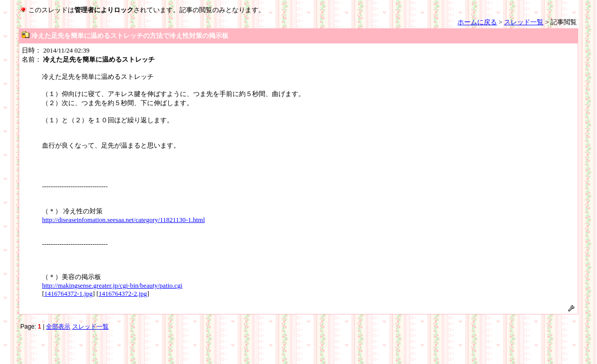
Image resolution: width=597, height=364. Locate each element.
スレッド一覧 (524, 22)
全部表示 (58, 327)
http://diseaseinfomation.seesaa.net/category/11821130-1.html (123, 220)
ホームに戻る (477, 22)
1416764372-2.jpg (123, 293)
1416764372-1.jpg (68, 293)
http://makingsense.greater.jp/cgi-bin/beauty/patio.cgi (112, 285)
